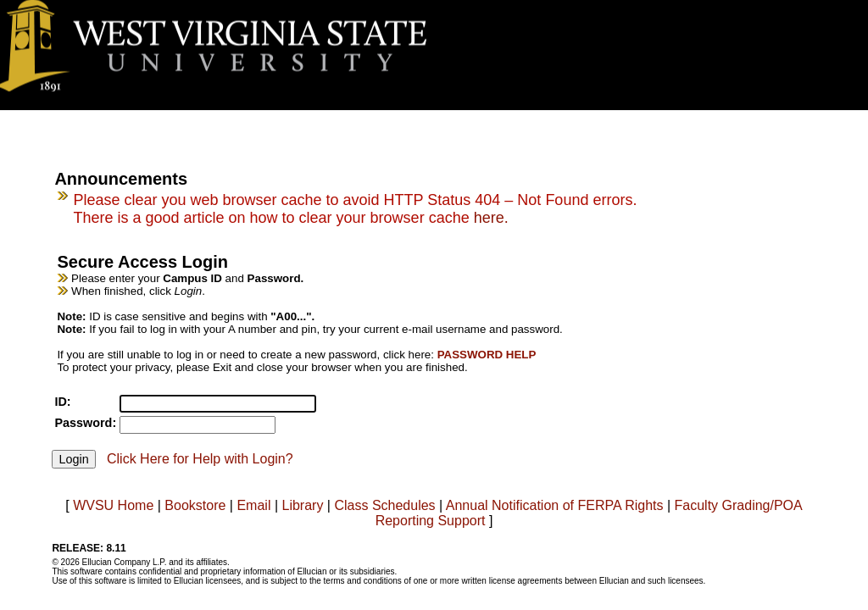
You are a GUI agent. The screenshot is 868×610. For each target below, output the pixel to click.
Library (302, 505)
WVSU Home (113, 505)
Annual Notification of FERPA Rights (555, 505)
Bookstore (195, 505)
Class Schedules (384, 505)
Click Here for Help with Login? (200, 459)
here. (491, 218)
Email (253, 505)
